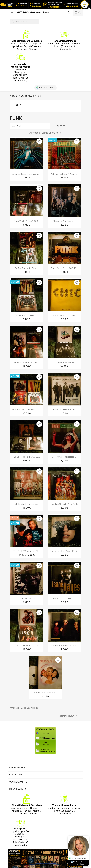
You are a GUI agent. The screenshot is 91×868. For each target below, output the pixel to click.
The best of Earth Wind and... (64, 504)
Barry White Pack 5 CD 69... (27, 221)
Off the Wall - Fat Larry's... (27, 504)
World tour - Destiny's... (46, 693)
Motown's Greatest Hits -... (64, 457)
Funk (17, 105)
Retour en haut (68, 716)
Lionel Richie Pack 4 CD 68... (27, 457)
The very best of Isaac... (64, 598)
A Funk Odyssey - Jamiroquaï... (27, 174)
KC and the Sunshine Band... (64, 362)
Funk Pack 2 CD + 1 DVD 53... (27, 315)
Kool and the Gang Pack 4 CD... (27, 410)
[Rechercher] (24, 21)
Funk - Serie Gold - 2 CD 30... (64, 268)
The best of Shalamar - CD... (27, 551)
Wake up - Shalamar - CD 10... (64, 645)
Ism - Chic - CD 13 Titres (64, 315)
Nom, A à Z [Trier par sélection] (30, 126)
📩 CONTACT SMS (78, 863)
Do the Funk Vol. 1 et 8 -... (27, 268)
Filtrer (61, 126)
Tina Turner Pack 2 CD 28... (27, 645)
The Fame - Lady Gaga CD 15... (64, 551)
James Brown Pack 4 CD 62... (27, 362)
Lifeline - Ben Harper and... (64, 410)
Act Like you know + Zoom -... (64, 174)
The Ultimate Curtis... (27, 598)
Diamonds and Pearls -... (64, 221)
